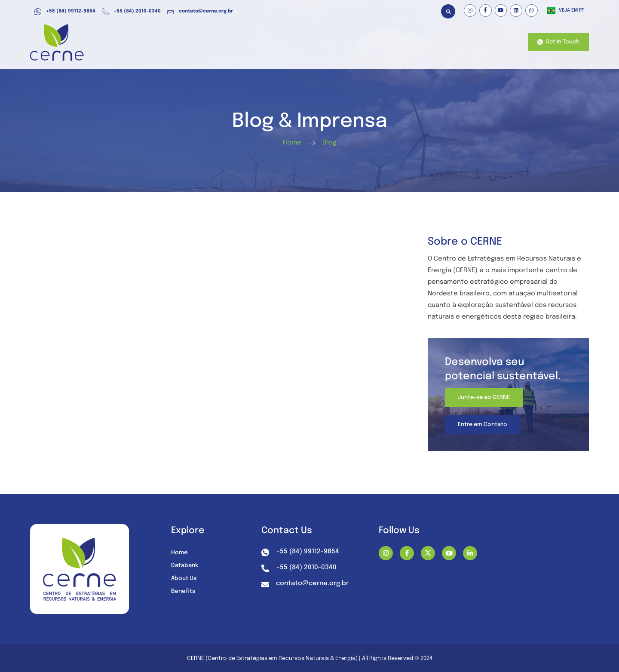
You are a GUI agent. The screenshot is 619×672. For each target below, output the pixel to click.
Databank (185, 565)
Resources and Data (318, 42)
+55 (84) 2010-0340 (131, 12)
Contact (499, 42)
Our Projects (458, 42)
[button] (448, 11)
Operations (219, 42)
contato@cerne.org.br (200, 12)
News (372, 42)
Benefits (262, 42)
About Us (412, 42)
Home (179, 42)
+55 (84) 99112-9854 (65, 12)
